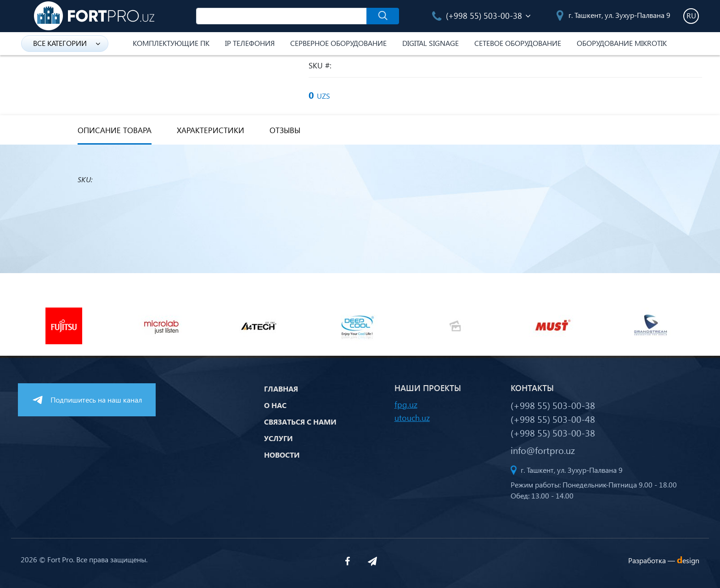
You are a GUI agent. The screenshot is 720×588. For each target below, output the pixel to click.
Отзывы (285, 130)
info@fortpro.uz (543, 450)
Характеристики (211, 130)
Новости (282, 455)
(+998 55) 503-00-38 (477, 15)
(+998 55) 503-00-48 (553, 419)
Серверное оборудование (338, 43)
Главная (281, 389)
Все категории (67, 43)
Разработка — (664, 560)
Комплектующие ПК (171, 43)
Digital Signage (430, 43)
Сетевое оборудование (518, 43)
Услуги (278, 438)
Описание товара (115, 130)
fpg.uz (406, 404)
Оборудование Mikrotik (622, 43)
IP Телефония (250, 43)
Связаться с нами (300, 422)
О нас (275, 405)
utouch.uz (412, 417)
